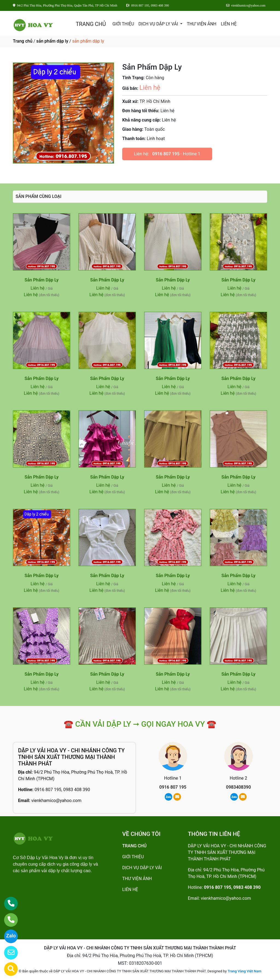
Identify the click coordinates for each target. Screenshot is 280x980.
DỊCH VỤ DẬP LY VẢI (159, 24)
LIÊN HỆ (229, 24)
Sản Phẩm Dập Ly (42, 280)
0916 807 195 (166, 154)
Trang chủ (23, 41)
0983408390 (239, 787)
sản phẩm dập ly (52, 41)
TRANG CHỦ (91, 24)
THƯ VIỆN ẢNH (202, 24)
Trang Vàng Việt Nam (244, 971)
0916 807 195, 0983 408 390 (62, 790)
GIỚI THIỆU (123, 24)
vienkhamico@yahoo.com (56, 801)
